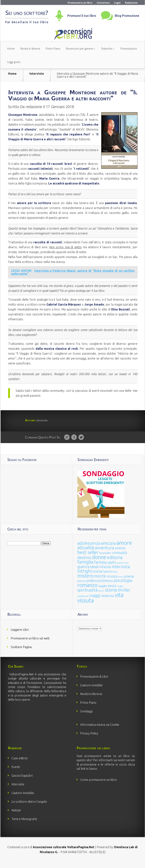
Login (117, 3)
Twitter (81, 443)
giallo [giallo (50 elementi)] (112, 568)
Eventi (16, 773)
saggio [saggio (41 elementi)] (103, 592)
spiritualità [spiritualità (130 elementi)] (87, 596)
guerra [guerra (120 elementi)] (83, 573)
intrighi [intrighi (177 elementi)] (85, 577)
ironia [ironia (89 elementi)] (98, 577)
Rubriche (107, 49)
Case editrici (20, 764)
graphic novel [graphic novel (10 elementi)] (123, 569)
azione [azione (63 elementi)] (120, 554)
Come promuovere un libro (98, 786)
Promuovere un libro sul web (30, 644)
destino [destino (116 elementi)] (84, 563)
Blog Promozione (127, 16)
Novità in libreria (30, 49)
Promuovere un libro (80, 3)
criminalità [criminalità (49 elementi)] (119, 559)
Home (11, 49)
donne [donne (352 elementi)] (99, 563)
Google (67, 443)
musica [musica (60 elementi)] (112, 582)
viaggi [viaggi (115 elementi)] (95, 601)
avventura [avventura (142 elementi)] (105, 554)
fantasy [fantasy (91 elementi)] (101, 568)
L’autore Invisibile (23, 799)
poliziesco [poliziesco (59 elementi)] (105, 587)
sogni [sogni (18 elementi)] (120, 592)
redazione (34, 113)
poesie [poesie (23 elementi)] (81, 587)
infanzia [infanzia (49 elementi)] (105, 573)
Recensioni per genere (79, 49)
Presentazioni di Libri (94, 683)
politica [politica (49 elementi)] (91, 587)
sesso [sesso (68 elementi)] (112, 592)
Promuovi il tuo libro (82, 16)
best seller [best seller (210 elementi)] (88, 558)
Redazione (131, 3)
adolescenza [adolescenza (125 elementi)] (89, 549)
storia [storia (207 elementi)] (111, 596)
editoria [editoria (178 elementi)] (115, 563)
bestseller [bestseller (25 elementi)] (105, 559)
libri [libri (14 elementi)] (116, 578)
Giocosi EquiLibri (22, 782)
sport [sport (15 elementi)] (101, 597)
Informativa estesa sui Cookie (100, 731)
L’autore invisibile (91, 691)
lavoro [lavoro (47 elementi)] (108, 577)
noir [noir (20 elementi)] (121, 583)
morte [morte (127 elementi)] (100, 582)
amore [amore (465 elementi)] (124, 549)
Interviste (37, 74)
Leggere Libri (20, 636)
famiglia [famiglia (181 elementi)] (85, 568)
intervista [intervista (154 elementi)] (121, 572)
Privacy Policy (89, 739)
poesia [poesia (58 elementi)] (129, 582)
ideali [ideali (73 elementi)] (94, 573)
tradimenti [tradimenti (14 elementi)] (83, 602)
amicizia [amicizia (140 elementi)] (108, 549)
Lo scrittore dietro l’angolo (29, 808)
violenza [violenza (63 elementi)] (108, 602)
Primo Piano (53, 49)
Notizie (16, 816)
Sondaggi (86, 717)
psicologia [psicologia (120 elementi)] (123, 586)
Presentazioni (129, 49)
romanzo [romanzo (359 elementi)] (87, 591)
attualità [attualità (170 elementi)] (86, 554)
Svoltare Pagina (21, 653)
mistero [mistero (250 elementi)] (85, 582)
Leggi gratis (14, 62)
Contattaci (103, 3)
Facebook (74, 443)
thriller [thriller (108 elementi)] (124, 596)
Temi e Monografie (24, 825)
